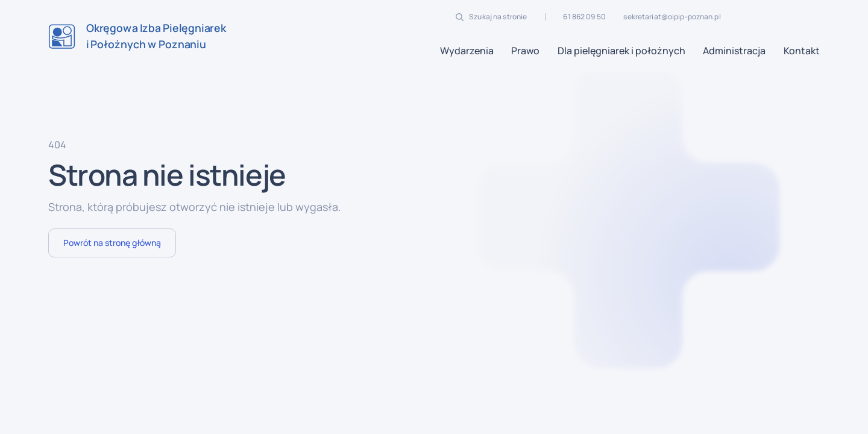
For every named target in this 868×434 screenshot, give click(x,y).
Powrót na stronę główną (112, 243)
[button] (467, 51)
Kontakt (802, 51)
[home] (137, 36)
